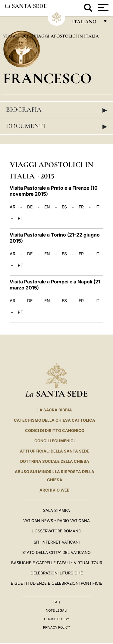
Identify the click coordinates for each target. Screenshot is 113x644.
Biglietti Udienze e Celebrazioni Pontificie (56, 583)
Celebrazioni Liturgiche (57, 573)
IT (97, 207)
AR (13, 207)
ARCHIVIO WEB (55, 490)
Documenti (56, 126)
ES (64, 207)
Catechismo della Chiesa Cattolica (55, 420)
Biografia (56, 110)
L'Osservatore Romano (56, 531)
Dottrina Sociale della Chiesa (55, 461)
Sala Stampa (56, 510)
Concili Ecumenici (55, 441)
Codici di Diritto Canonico (55, 430)
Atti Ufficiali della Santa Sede (55, 451)
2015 (27, 36)
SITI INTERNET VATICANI (57, 542)
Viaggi (12, 36)
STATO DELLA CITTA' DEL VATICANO (56, 552)
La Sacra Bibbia (55, 410)
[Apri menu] (103, 8)
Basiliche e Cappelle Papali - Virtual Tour (57, 563)
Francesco (47, 78)
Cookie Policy (56, 619)
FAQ (57, 602)
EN (47, 207)
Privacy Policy (56, 627)
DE (30, 207)
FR (81, 207)
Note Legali (56, 610)
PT (20, 218)
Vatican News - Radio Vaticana (56, 521)
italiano (85, 23)
